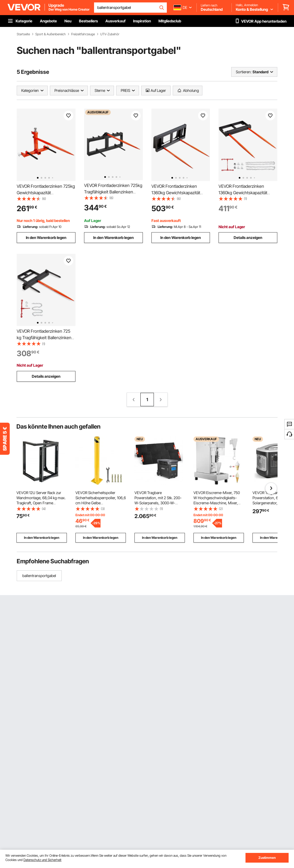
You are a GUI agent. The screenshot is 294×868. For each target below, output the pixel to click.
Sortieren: (244, 72)
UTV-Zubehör (110, 34)
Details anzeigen (248, 237)
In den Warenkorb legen (46, 237)
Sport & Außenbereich (51, 34)
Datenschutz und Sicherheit (42, 860)
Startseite (23, 34)
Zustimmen (267, 858)
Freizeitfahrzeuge (83, 34)
